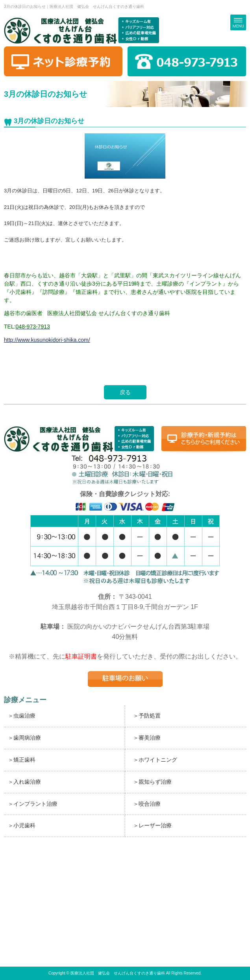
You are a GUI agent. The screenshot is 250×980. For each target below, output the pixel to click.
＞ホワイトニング (155, 760)
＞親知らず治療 (152, 782)
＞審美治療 (147, 738)
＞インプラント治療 (33, 804)
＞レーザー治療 (152, 825)
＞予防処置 (147, 716)
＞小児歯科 (22, 825)
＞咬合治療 (147, 804)
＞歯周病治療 (24, 738)
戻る (125, 392)
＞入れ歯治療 (24, 782)
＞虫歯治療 (22, 716)
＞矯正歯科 (22, 760)
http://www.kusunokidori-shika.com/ (47, 340)
